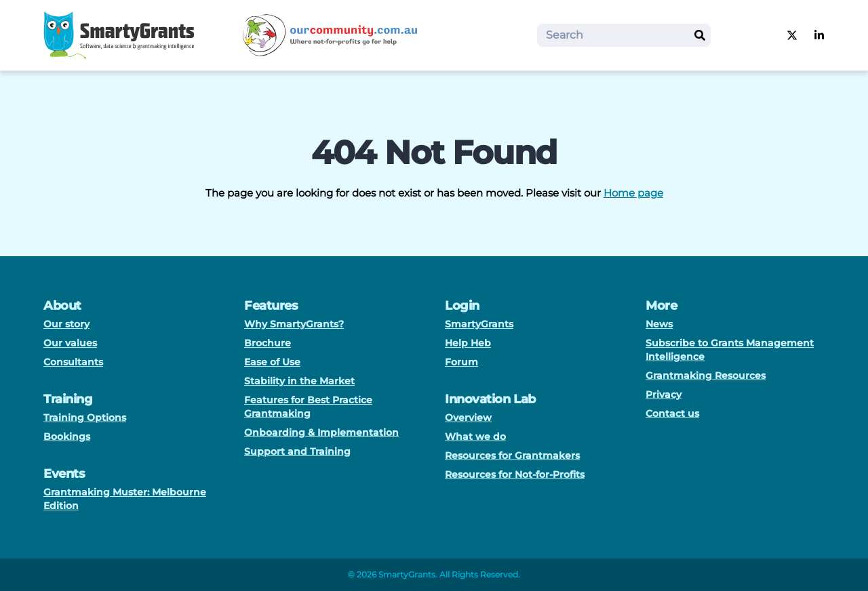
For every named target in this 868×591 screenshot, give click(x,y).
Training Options (85, 417)
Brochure (268, 343)
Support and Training (297, 451)
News (659, 324)
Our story (66, 324)
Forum (461, 362)
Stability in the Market (299, 381)
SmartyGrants (479, 324)
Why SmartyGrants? (294, 324)
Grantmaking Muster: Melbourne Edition (125, 499)
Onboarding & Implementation (321, 432)
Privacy (664, 394)
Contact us (672, 413)
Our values (70, 343)
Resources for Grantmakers (512, 455)
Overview (468, 417)
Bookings (67, 436)
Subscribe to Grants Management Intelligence (730, 350)
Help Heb (468, 343)
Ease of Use (272, 362)
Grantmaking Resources (706, 375)
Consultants (73, 362)
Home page (633, 193)
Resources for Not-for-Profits (515, 474)
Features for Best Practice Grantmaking (308, 407)
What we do (475, 436)
